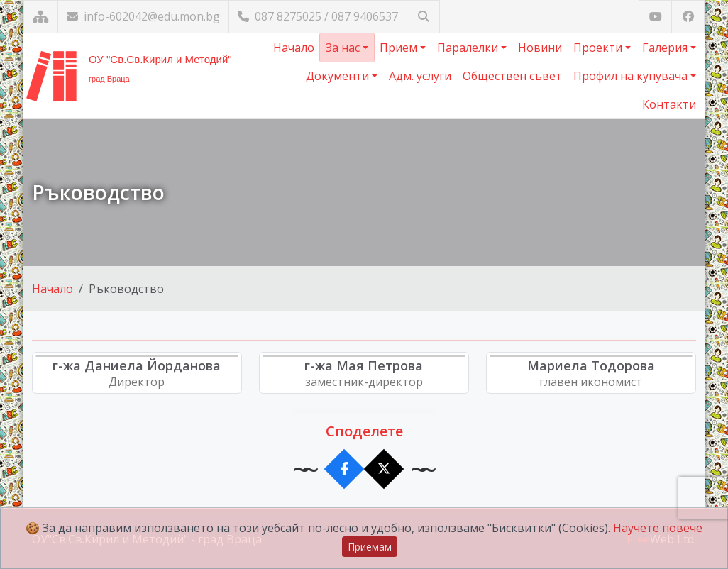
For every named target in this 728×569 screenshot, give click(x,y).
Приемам (370, 547)
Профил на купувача (632, 76)
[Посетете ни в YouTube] (655, 17)
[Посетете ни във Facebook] (688, 17)
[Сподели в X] (384, 469)
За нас (344, 48)
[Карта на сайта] (41, 17)
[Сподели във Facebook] (344, 469)
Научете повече (658, 528)
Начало (294, 48)
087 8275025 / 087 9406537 (318, 16)
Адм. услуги (420, 76)
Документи (339, 76)
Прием (400, 48)
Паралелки (469, 48)
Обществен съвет (512, 76)
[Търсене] (423, 17)
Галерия (666, 48)
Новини (540, 48)
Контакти (669, 104)
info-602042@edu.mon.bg (143, 16)
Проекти (599, 48)
